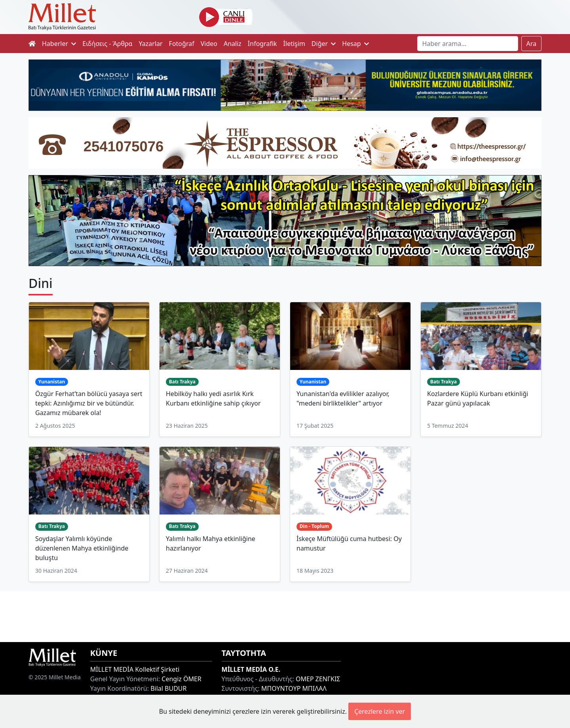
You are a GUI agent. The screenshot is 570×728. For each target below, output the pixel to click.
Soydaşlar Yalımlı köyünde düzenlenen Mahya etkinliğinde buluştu (82, 548)
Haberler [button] (59, 44)
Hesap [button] (355, 44)
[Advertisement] (285, 616)
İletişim (294, 44)
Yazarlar (151, 44)
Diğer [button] (324, 44)
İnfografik (262, 44)
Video (209, 44)
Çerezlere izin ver (380, 711)
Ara (532, 44)
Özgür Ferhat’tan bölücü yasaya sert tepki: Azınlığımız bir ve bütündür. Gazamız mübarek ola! (89, 403)
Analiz (233, 44)
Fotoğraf (182, 44)
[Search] (468, 44)
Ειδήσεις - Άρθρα (107, 44)
